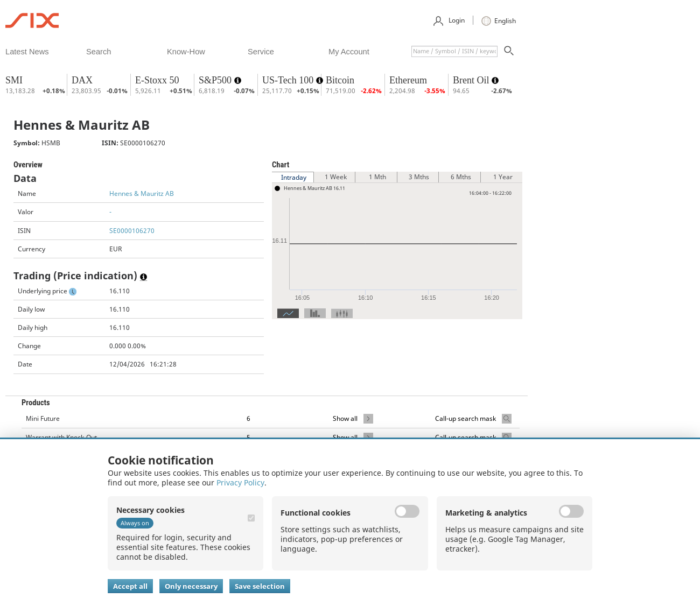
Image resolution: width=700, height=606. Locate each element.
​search (99, 52)
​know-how (186, 52)
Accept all (130, 586)
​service (261, 52)
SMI (14, 80)
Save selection (260, 586)
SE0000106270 (132, 231)
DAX (82, 80)
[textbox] (454, 51)
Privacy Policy (240, 482)
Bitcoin (340, 80)
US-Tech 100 (289, 80)
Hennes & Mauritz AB (142, 193)
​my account (349, 52)
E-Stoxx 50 (157, 80)
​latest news (27, 52)
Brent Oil (472, 80)
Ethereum (408, 80)
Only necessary (191, 586)
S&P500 (216, 80)
